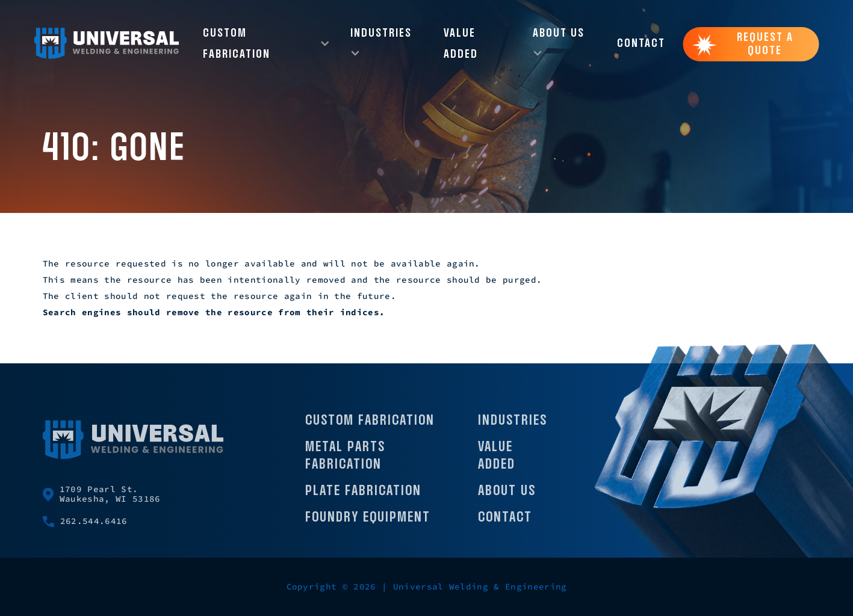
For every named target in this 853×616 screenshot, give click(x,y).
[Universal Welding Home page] (107, 44)
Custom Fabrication (370, 427)
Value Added (461, 44)
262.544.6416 (85, 528)
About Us (507, 497)
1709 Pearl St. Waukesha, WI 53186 (102, 500)
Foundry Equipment (368, 524)
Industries (513, 427)
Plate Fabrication (363, 497)
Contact (641, 44)
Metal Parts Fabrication (345, 462)
